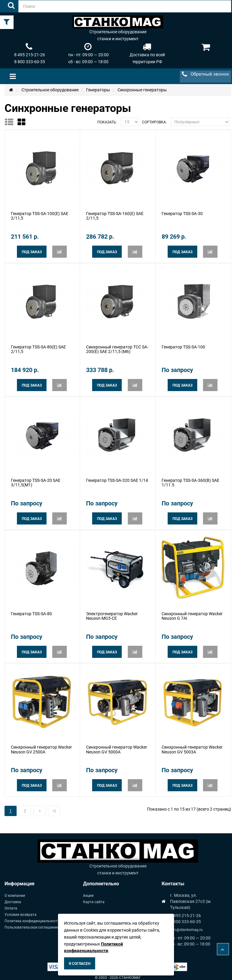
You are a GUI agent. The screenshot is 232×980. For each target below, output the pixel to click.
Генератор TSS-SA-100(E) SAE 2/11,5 (40, 216)
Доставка (13, 898)
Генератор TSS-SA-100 (183, 346)
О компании (15, 892)
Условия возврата (21, 911)
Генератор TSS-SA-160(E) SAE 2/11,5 (115, 216)
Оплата (11, 904)
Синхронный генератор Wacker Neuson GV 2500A (41, 746)
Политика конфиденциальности (32, 917)
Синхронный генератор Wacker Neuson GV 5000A (117, 746)
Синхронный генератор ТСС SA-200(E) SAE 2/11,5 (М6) (117, 348)
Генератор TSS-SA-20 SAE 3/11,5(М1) (36, 480)
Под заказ (32, 252)
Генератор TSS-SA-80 (31, 611)
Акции (88, 892)
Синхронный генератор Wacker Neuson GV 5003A (192, 746)
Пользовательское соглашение (32, 923)
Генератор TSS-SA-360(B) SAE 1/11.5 (190, 480)
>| (54, 807)
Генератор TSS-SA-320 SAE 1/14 (117, 478)
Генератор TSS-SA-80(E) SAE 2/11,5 (38, 348)
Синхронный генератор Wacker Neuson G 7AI (192, 613)
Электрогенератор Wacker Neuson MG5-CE (112, 613)
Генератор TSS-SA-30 (182, 213)
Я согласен (80, 964)
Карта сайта (94, 898)
